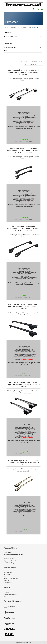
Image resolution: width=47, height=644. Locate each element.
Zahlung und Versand (11, 578)
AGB (5, 576)
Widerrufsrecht (9, 572)
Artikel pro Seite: (22, 61)
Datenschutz (8, 583)
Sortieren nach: (37, 61)
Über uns (6, 580)
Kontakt (6, 592)
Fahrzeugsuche (17, 27)
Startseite (7, 27)
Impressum (7, 574)
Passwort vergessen (10, 594)
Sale (5, 596)
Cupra (26, 27)
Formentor (34, 27)
